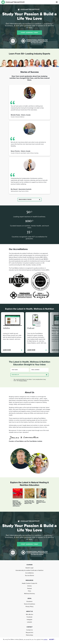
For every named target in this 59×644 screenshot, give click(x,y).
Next (53, 333)
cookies (45, 639)
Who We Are (29, 614)
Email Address (35, 370)
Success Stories (29, 575)
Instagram (29, 620)
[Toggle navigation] (57, 2)
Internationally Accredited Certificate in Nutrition (29, 570)
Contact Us (29, 630)
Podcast (30, 588)
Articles (29, 586)
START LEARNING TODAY (29, 33)
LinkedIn (29, 622)
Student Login (30, 568)
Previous (11, 498)
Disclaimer (29, 601)
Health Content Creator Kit (29, 583)
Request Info (29, 633)
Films (30, 591)
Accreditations (29, 573)
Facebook (29, 617)
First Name (15, 370)
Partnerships (30, 635)
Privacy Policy (23, 381)
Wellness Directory (29, 594)
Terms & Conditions (29, 604)
